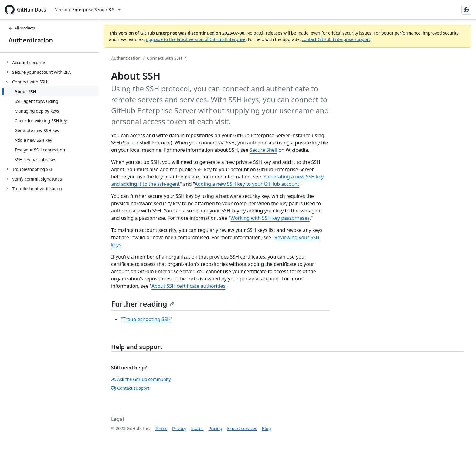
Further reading (143, 304)
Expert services (242, 428)
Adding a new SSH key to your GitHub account (247, 184)
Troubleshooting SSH (147, 319)
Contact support (130, 388)
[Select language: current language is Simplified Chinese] (466, 10)
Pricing (215, 428)
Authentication (31, 40)
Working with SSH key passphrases (270, 218)
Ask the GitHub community (141, 379)
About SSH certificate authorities (188, 286)
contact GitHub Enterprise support (336, 39)
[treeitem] (52, 62)
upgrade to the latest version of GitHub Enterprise (195, 39)
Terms (161, 428)
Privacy (179, 428)
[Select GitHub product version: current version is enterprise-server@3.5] (88, 10)
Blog (267, 428)
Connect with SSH (165, 58)
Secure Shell (263, 150)
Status (197, 428)
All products (22, 28)
